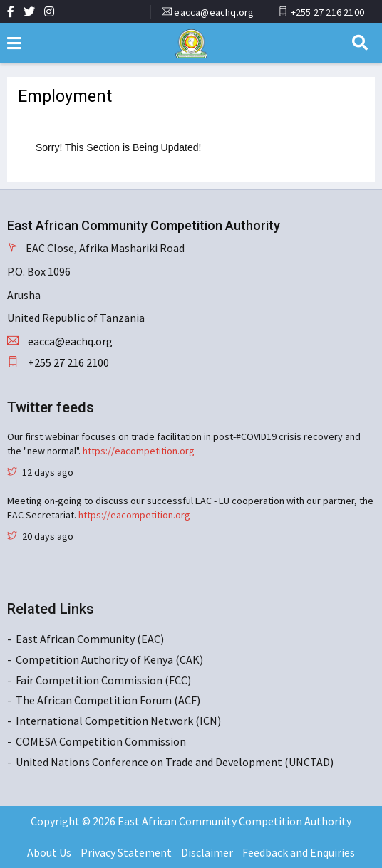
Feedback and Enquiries (299, 852)
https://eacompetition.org (139, 451)
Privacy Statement (126, 852)
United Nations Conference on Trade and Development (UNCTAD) (175, 762)
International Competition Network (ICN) (118, 721)
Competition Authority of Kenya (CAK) (109, 659)
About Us (49, 852)
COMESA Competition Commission (101, 741)
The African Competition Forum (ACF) (108, 700)
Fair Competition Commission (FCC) (103, 680)
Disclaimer (207, 852)
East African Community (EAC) (90, 639)
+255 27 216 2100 (327, 12)
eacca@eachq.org (214, 12)
